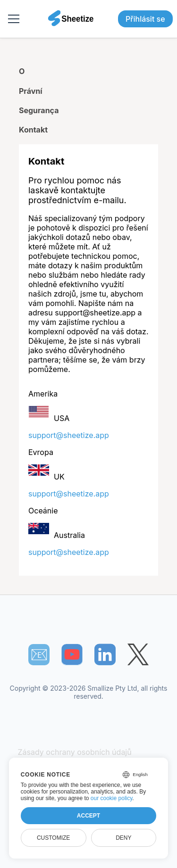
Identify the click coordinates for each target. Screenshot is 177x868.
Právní (31, 91)
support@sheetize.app (69, 435)
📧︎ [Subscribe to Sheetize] (39, 654)
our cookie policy (112, 798)
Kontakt (33, 130)
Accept (88, 816)
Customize (53, 838)
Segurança (39, 110)
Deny (123, 838)
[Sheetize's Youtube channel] (72, 655)
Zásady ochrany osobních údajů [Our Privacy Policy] (75, 752)
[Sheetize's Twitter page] (138, 655)
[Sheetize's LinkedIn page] (105, 655)
